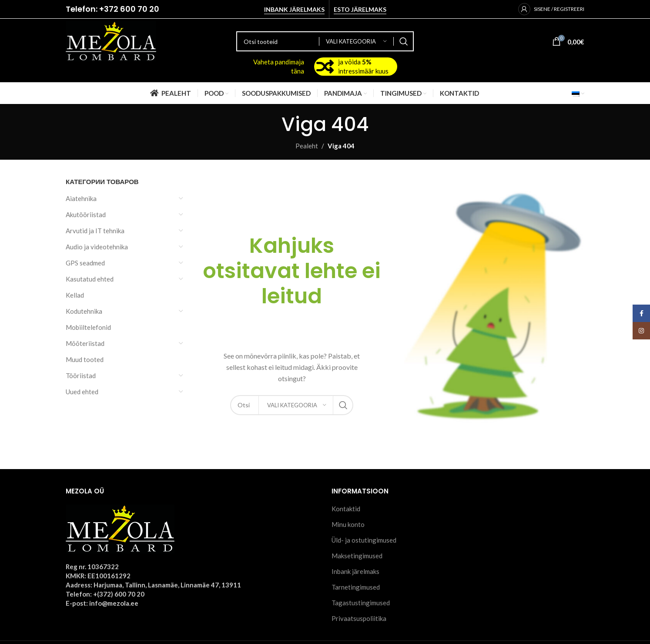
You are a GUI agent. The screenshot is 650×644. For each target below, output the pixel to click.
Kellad (75, 295)
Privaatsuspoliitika (359, 618)
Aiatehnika (81, 198)
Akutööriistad (86, 215)
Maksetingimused (357, 556)
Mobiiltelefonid (88, 327)
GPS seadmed (85, 263)
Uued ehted (82, 392)
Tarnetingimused (356, 587)
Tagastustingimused (361, 603)
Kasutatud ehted (90, 279)
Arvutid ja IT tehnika (95, 231)
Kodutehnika (84, 311)
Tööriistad (81, 376)
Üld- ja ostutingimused (364, 540)
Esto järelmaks (360, 10)
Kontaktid (346, 509)
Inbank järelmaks (294, 10)
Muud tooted (85, 359)
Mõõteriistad (85, 343)
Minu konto (348, 524)
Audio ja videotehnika (97, 247)
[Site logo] (111, 40)
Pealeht (307, 146)
